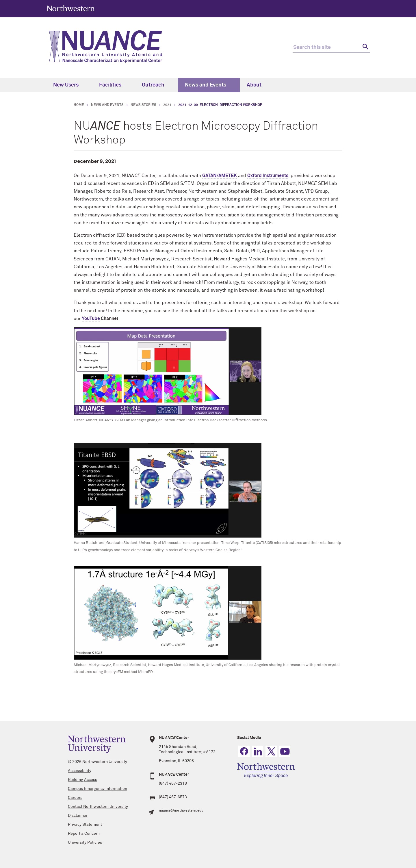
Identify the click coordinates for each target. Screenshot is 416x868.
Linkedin (258, 751)
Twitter (271, 751)
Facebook (244, 751)
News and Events (209, 85)
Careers (75, 798)
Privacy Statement (85, 825)
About (257, 85)
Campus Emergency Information (97, 789)
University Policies (85, 843)
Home (79, 105)
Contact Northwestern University (98, 807)
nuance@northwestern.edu (181, 811)
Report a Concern (84, 834)
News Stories (143, 105)
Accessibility (80, 771)
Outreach (156, 85)
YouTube (91, 319)
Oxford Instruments (268, 176)
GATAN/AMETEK (220, 176)
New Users (69, 85)
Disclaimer (78, 816)
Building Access (82, 780)
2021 (167, 105)
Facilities (114, 85)
